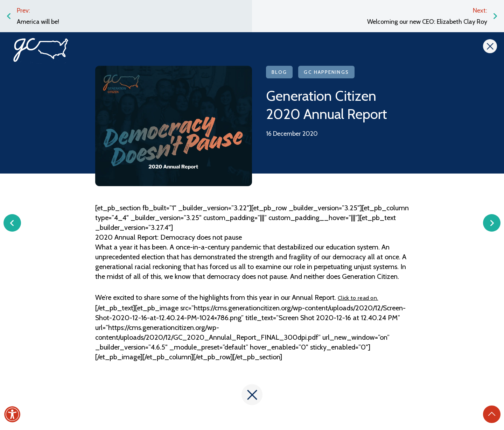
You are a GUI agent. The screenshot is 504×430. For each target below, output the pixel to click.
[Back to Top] (492, 414)
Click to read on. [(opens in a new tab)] (358, 298)
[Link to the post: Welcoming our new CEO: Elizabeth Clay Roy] (378, 16)
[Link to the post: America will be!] (126, 16)
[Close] (490, 46)
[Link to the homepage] (41, 48)
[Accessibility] (12, 414)
